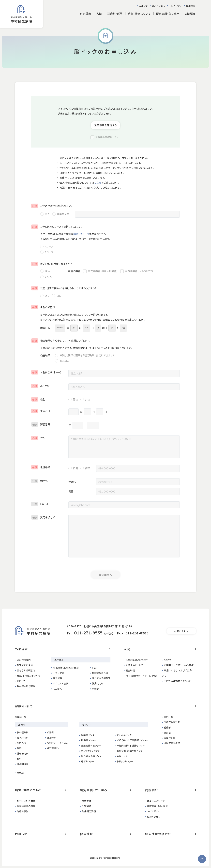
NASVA (167, 660)
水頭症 (95, 689)
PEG (94, 668)
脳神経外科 (23, 732)
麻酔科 (51, 732)
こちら (98, 183)
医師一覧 (168, 717)
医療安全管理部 (172, 722)
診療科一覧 (21, 717)
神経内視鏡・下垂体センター (131, 746)
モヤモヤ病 (59, 673)
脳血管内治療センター (92, 756)
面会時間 (130, 670)
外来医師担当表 (25, 665)
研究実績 (87, 806)
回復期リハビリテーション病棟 (179, 665)
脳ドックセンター (125, 761)
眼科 (19, 759)
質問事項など (43, 517)
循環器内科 (23, 753)
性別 (38, 399)
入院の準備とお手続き (137, 660)
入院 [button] (99, 14)
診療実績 (87, 801)
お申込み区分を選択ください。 (52, 206)
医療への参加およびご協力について (179, 673)
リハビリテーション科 (57, 743)
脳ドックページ (81, 234)
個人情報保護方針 (171, 834)
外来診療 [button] (86, 14)
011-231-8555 (88, 633)
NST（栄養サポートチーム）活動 (141, 676)
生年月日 (41, 411)
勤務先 (39, 481)
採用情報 (191, 6)
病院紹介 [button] (190, 14)
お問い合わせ (181, 631)
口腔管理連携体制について (177, 681)
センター (87, 725)
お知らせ (143, 6)
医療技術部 (170, 738)
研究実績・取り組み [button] (168, 14)
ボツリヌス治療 (61, 683)
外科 (19, 748)
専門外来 (59, 660)
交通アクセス (158, 6)
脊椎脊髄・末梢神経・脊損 (66, 668)
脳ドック (21, 681)
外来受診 (63, 649)
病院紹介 (171, 790)
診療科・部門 (105, 706)
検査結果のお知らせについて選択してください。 (61, 340)
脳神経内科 (23, 738)
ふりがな (40, 386)
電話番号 (41, 467)
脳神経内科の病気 (26, 806)
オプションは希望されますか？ (52, 264)
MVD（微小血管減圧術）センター (133, 740)
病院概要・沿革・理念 (157, 806)
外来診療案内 (24, 660)
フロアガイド (153, 811)
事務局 (20, 773)
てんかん (57, 689)
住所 (38, 438)
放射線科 (52, 738)
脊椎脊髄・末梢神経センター (131, 751)
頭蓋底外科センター (91, 746)
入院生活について (135, 665)
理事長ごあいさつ (156, 801)
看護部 (167, 727)
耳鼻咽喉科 (23, 764)
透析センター (88, 761)
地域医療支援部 (172, 743)
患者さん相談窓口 (26, 670)
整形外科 (21, 743)
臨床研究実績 (89, 811)
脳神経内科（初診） (26, 686)
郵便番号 (41, 424)
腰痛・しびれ (98, 683)
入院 (160, 649)
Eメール (40, 504)
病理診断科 (53, 748)
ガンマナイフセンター (91, 751)
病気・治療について (40, 790)
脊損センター (123, 756)
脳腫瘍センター (89, 740)
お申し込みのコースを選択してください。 (57, 227)
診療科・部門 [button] (115, 14)
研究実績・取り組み (105, 790)
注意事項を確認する (105, 125)
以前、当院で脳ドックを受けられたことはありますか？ (64, 288)
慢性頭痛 (58, 678)
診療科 (22, 725)
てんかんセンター (125, 735)
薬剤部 (167, 733)
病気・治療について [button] (139, 14)
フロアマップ (176, 6)
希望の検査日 (43, 307)
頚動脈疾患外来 (100, 673)
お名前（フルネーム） (46, 372)
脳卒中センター (89, 735)
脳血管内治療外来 (101, 678)
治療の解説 (23, 811)
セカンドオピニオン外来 (28, 676)
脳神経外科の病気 (26, 801)
